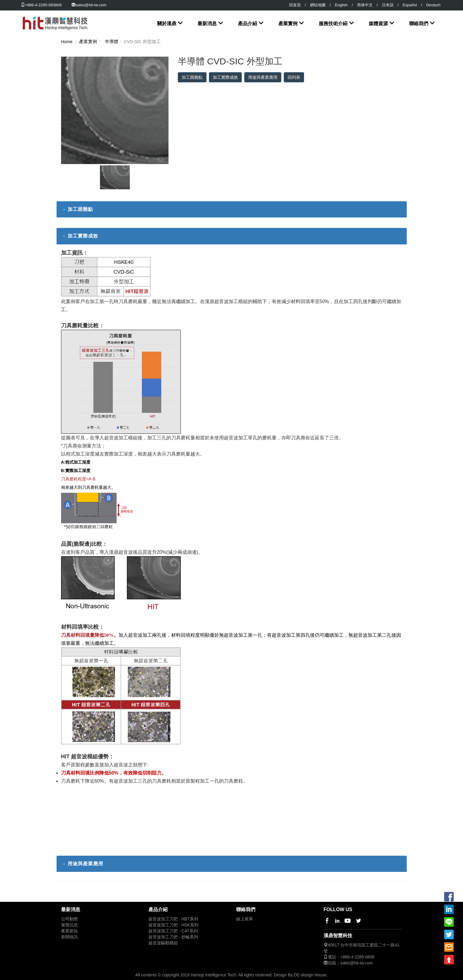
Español (410, 5)
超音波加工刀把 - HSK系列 (173, 925)
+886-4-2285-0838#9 (41, 5)
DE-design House (310, 975)
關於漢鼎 (167, 24)
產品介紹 (248, 24)
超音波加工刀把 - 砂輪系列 (173, 937)
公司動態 (69, 919)
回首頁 (295, 5)
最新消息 (207, 24)
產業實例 (288, 24)
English (341, 5)
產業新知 (69, 931)
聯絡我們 (419, 24)
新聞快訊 (69, 937)
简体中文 (365, 5)
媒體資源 (378, 24)
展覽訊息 (69, 925)
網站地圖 (318, 5)
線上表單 (245, 919)
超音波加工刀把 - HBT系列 (173, 919)
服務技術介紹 (333, 24)
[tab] (232, 209)
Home (67, 42)
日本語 (388, 5)
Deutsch (433, 5)
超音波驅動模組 (163, 943)
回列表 (294, 77)
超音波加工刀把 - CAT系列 (173, 931)
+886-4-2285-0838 (357, 957)
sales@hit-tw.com (91, 5)
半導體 (111, 42)
